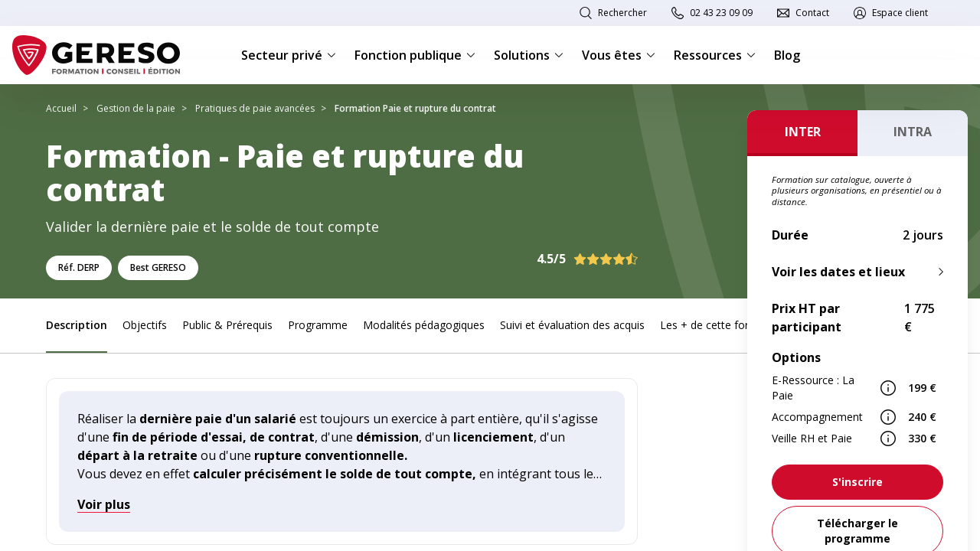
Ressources (715, 55)
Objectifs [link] (145, 325)
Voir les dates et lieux (838, 272)
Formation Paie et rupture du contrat (415, 108)
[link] (857, 482)
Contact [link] (812, 13)
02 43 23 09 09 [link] (721, 13)
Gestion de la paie (136, 108)
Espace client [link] (900, 13)
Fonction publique (415, 55)
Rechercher (622, 13)
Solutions (529, 55)
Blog (787, 55)
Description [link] (77, 325)
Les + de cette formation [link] (722, 325)
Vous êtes (619, 55)
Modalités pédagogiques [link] (424, 325)
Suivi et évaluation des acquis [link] (572, 325)
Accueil (61, 108)
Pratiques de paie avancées (255, 108)
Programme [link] (318, 325)
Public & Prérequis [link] (227, 325)
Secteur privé (289, 55)
